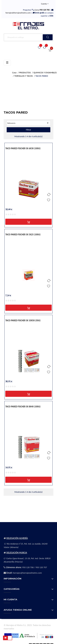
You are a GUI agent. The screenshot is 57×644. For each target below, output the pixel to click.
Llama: (42, 10)
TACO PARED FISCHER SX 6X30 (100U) (23, 148)
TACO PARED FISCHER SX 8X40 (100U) (23, 407)
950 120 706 (28, 567)
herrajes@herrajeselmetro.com (18, 13)
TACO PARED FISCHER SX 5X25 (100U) (23, 235)
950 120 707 (41, 567)
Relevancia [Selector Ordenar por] (28, 123)
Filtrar (29, 130)
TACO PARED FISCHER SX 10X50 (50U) (23, 320)
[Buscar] (28, 37)
